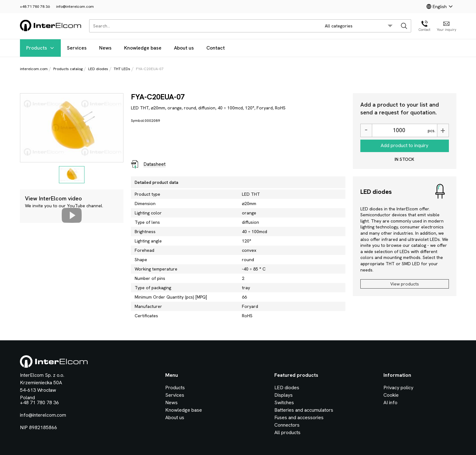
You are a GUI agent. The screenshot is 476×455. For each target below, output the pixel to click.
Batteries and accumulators (304, 410)
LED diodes (98, 69)
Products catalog (68, 69)
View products (405, 284)
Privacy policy (398, 388)
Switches (284, 402)
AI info (390, 402)
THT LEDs (122, 69)
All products (287, 432)
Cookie (391, 395)
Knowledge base (143, 48)
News (105, 48)
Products (40, 48)
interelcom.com (34, 69)
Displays (284, 395)
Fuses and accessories (299, 417)
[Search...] (203, 26)
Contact (216, 48)
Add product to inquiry (404, 145)
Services (77, 48)
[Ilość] (399, 130)
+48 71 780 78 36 (35, 7)
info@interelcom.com (75, 7)
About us (184, 48)
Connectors (287, 425)
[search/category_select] (359, 26)
